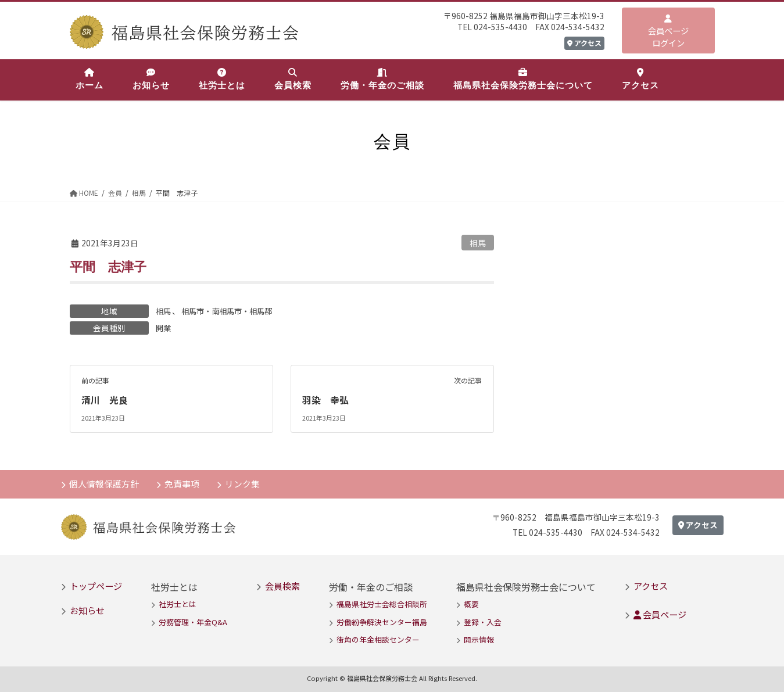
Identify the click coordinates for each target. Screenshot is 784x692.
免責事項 (183, 482)
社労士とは (178, 603)
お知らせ (87, 609)
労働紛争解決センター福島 (382, 621)
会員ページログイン (668, 32)
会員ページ (660, 614)
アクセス (584, 43)
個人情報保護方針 (105, 482)
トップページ (96, 585)
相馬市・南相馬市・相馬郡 (231, 310)
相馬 (478, 243)
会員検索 (282, 585)
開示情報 (479, 638)
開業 (164, 327)
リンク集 (244, 482)
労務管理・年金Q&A (193, 621)
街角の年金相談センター (378, 638)
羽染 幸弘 (325, 399)
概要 (471, 603)
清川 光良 (105, 399)
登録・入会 (483, 621)
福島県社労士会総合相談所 (382, 603)
